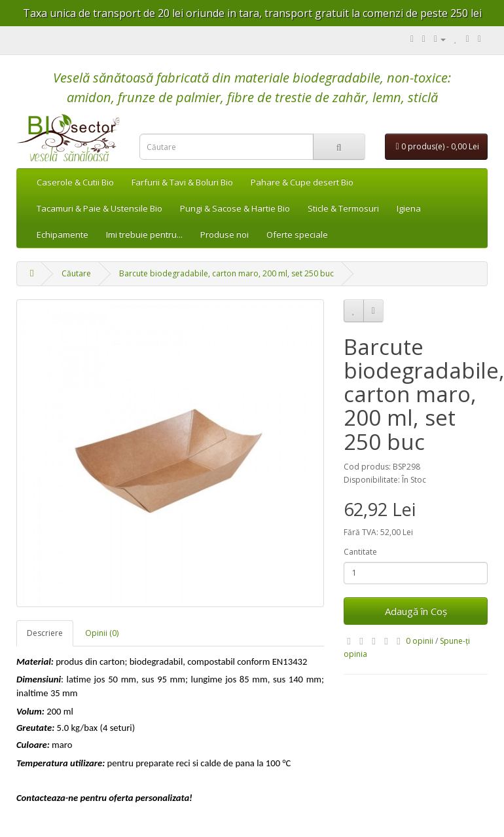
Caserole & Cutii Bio (75, 182)
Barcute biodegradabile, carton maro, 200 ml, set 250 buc (226, 273)
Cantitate (360, 552)
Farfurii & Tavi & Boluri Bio (182, 182)
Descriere (45, 633)
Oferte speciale (297, 234)
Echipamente (63, 234)
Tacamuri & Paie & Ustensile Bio (99, 208)
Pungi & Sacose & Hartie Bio (235, 208)
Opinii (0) (102, 633)
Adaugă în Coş (416, 611)
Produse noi (225, 234)
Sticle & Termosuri (343, 208)
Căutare (76, 273)
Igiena (409, 208)
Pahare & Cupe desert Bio (302, 182)
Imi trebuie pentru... (144, 234)
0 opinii (420, 641)
